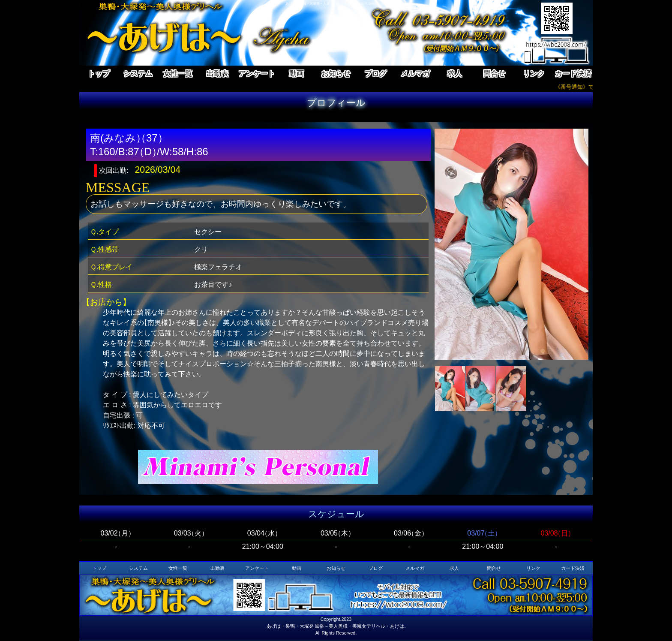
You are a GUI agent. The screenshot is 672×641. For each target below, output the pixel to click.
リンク (534, 73)
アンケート (257, 73)
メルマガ (415, 73)
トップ (99, 73)
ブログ (376, 73)
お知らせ (336, 73)
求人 (455, 73)
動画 (297, 73)
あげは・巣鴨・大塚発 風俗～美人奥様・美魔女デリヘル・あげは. (336, 626)
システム (138, 73)
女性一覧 (178, 73)
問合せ (494, 73)
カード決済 (573, 73)
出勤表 (217, 73)
